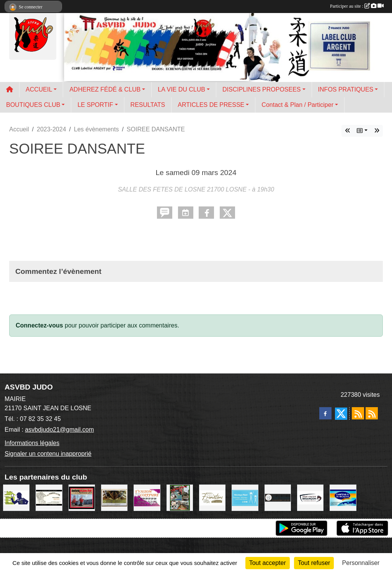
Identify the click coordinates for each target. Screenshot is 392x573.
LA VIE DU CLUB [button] (181, 89)
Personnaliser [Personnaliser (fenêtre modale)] (361, 563)
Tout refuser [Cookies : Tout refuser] (314, 563)
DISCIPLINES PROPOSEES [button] (262, 89)
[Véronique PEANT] (245, 497)
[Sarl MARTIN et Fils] (49, 497)
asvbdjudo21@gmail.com (59, 430)
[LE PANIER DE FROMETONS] (212, 497)
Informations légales (32, 443)
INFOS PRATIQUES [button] (346, 89)
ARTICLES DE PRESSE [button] (211, 105)
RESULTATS (148, 105)
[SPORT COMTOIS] (310, 497)
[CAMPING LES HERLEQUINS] (343, 497)
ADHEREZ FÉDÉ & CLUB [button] (105, 89)
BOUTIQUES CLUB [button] (33, 105)
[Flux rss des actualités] (358, 413)
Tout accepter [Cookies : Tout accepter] (268, 563)
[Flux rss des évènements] (372, 413)
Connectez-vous (39, 325)
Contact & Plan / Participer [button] (297, 105)
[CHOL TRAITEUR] (278, 497)
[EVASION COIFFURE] (147, 497)
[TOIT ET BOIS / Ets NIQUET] (114, 497)
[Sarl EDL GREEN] (16, 497)
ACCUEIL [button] (39, 89)
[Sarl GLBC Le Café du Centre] (180, 497)
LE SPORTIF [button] (95, 105)
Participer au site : (357, 6)
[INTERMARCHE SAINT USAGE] (82, 497)
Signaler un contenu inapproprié (48, 454)
